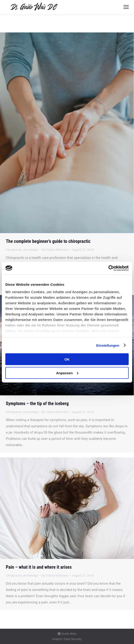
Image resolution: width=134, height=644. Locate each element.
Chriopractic (14, 250)
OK (67, 359)
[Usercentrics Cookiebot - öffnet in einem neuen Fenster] (108, 268)
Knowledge (31, 250)
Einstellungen (108, 345)
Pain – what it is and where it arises (39, 567)
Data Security (73, 639)
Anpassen (67, 373)
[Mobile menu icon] (126, 7)
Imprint (57, 639)
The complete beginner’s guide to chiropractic (48, 241)
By (55, 250)
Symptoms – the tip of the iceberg (37, 403)
